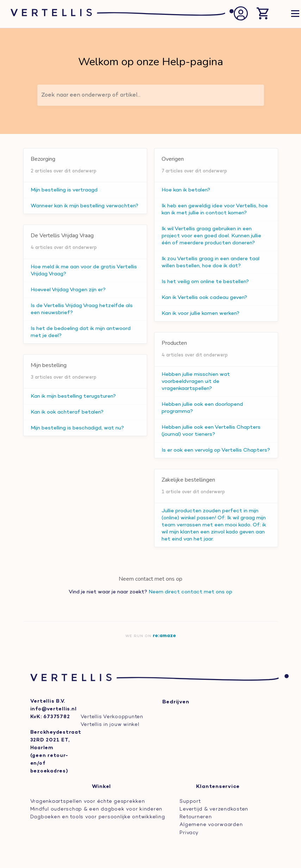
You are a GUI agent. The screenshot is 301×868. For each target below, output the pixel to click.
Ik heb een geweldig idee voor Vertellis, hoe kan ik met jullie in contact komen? (215, 209)
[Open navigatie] (295, 14)
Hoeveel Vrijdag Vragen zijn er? (68, 290)
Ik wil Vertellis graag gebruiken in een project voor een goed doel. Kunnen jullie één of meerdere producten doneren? (211, 236)
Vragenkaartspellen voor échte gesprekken (88, 802)
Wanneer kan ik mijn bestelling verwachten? (84, 206)
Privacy (189, 833)
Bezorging (43, 159)
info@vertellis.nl (54, 709)
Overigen (173, 159)
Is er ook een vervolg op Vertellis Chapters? (216, 450)
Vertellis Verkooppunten (112, 717)
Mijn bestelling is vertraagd (64, 190)
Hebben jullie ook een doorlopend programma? (202, 408)
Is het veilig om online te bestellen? (205, 282)
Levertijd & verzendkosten (214, 809)
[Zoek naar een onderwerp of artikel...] (151, 95)
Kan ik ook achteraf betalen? (67, 412)
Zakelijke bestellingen (188, 480)
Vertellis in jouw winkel (110, 725)
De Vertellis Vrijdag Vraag (62, 236)
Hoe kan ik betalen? (186, 190)
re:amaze (164, 636)
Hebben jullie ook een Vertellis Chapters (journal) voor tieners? (211, 431)
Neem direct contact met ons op (190, 592)
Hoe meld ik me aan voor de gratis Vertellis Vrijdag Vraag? (84, 270)
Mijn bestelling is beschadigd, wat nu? (77, 428)
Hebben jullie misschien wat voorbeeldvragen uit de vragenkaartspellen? (196, 381)
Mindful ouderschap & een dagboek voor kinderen (96, 809)
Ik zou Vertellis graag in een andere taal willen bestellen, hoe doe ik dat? (211, 262)
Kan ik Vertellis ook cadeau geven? (204, 298)
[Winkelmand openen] (263, 14)
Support (190, 802)
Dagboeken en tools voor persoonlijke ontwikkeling (98, 817)
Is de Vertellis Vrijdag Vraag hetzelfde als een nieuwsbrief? (82, 309)
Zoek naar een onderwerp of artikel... (91, 95)
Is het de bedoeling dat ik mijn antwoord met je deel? (81, 332)
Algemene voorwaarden (211, 825)
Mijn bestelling (49, 365)
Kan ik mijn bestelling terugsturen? (73, 396)
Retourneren (196, 817)
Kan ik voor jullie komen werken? (200, 313)
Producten (174, 343)
